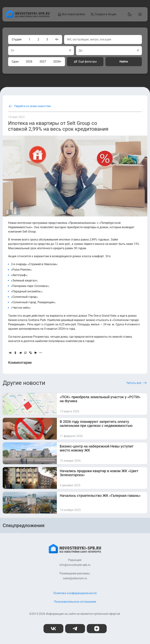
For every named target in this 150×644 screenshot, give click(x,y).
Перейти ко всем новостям (29, 106)
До (81, 51)
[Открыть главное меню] (139, 14)
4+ (57, 39)
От (13, 51)
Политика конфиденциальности (75, 593)
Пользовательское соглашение (75, 602)
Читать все (137, 383)
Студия (17, 39)
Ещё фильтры (85, 62)
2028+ (57, 62)
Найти (124, 62)
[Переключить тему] (129, 14)
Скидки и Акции (104, 14)
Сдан (15, 62)
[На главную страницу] (28, 17)
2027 (43, 62)
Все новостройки (72, 14)
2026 (29, 62)
